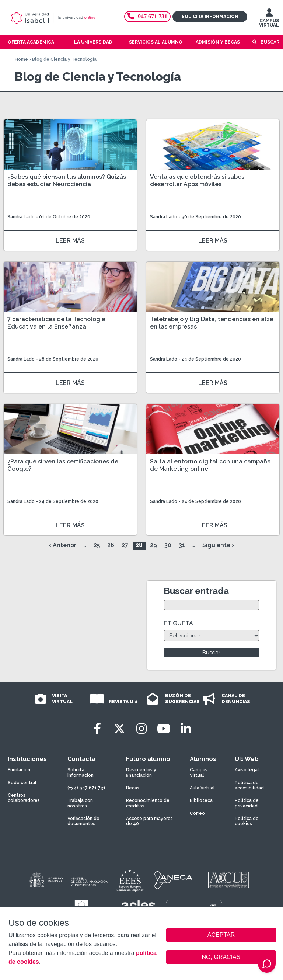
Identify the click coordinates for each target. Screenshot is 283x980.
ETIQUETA (178, 623)
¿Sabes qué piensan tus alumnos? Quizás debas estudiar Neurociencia (67, 180)
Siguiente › (218, 545)
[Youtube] (164, 729)
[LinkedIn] (186, 729)
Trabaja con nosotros (80, 803)
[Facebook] (97, 729)
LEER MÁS (70, 241)
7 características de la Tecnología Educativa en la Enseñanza (56, 323)
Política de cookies (247, 821)
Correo (197, 813)
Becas (133, 788)
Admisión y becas (218, 42)
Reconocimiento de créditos (148, 803)
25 (97, 545)
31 (182, 545)
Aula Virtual (202, 788)
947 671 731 (147, 16)
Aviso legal (247, 770)
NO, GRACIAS (221, 957)
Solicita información (210, 17)
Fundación (19, 770)
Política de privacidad (247, 803)
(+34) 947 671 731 (87, 788)
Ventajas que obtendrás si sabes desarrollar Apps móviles (197, 180)
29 (153, 545)
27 (125, 545)
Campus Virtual (199, 772)
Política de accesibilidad (249, 785)
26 (111, 545)
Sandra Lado (21, 217)
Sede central (22, 783)
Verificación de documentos (83, 821)
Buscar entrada (196, 591)
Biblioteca (201, 800)
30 (168, 545)
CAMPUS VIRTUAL (269, 20)
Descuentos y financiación (141, 772)
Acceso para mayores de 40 (149, 821)
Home (21, 59)
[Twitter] (119, 729)
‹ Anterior (63, 545)
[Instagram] (141, 729)
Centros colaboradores (24, 798)
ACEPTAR (221, 935)
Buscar (270, 42)
